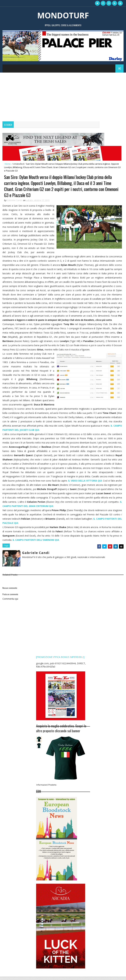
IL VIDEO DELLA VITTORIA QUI (85, 485)
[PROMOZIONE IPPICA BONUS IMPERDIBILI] (60, 660)
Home (8, 164)
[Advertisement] (63, 97)
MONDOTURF (63, 15)
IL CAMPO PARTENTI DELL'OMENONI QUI (36, 544)
